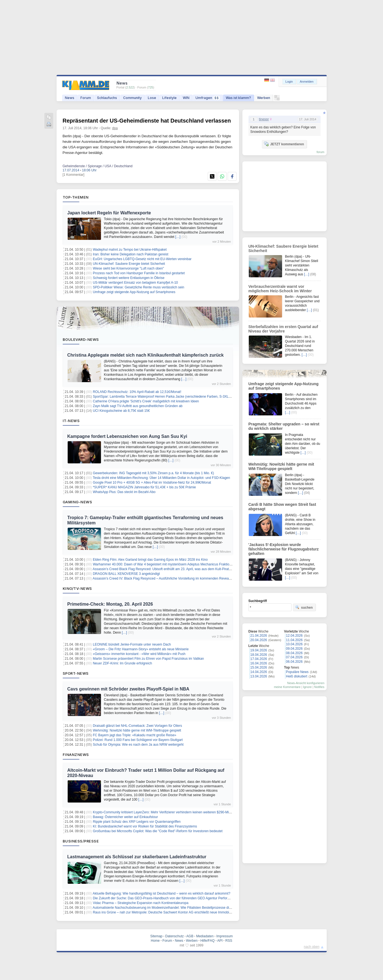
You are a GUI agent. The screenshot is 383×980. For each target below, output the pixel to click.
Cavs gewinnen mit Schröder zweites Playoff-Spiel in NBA (128, 689)
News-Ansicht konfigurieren (306, 683)
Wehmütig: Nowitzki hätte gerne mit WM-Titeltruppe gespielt (137, 730)
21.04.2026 (259, 636)
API (220, 941)
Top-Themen (76, 197)
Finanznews (76, 755)
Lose (152, 98)
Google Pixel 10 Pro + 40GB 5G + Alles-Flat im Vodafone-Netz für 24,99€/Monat (152, 483)
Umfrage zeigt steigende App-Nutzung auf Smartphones (134, 292)
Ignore (307, 687)
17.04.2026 (259, 659)
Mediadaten (205, 936)
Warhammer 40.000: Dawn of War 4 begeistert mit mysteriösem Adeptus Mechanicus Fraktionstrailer (167, 564)
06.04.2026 (294, 662)
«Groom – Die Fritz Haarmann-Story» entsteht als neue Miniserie (141, 649)
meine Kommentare (287, 687)
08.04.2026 (294, 653)
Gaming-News (78, 502)
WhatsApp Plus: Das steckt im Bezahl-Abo (124, 492)
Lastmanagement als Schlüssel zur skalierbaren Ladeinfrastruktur (137, 857)
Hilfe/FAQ (207, 941)
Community (132, 98)
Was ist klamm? (238, 98)
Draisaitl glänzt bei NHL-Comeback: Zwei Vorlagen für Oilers (137, 726)
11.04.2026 (294, 640)
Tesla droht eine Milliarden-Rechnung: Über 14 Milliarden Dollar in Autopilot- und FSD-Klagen (161, 478)
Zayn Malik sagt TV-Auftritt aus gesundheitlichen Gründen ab (138, 406)
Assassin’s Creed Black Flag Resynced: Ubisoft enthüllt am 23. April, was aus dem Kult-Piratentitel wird (169, 569)
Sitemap (156, 936)
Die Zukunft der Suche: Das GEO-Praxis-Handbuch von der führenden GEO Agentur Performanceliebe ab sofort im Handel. (184, 898)
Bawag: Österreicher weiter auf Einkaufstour (125, 817)
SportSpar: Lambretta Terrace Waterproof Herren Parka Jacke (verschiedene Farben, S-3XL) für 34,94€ (169, 397)
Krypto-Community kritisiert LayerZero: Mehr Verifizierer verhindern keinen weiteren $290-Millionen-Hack (170, 812)
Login (289, 82)
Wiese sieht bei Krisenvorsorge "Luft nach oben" (129, 268)
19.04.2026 (259, 650)
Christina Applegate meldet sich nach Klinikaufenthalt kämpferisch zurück (146, 355)
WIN (186, 98)
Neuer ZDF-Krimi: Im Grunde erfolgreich (122, 663)
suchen (304, 607)
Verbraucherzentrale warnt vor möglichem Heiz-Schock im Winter (280, 289)
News (70, 98)
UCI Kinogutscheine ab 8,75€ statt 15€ (121, 411)
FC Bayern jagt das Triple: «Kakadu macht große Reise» (135, 735)
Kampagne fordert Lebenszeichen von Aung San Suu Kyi (127, 436)
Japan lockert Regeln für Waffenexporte (109, 213)
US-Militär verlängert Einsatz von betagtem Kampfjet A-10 (135, 283)
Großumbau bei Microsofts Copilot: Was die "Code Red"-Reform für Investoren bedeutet (158, 831)
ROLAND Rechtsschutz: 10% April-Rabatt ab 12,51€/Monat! (137, 392)
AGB (190, 936)
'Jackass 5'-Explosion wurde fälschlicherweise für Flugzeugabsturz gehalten (284, 549)
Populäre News (297, 672)
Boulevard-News (81, 339)
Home (155, 941)
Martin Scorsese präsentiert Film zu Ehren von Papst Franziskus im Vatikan (149, 659)
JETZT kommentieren (284, 144)
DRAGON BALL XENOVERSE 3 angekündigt (126, 574)
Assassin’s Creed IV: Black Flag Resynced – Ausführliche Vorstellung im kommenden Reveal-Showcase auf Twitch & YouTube (186, 578)
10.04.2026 (294, 644)
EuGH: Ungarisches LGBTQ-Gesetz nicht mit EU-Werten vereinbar (142, 259)
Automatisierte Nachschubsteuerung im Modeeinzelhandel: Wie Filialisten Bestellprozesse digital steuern (170, 908)
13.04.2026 (259, 676)
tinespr (264, 119)
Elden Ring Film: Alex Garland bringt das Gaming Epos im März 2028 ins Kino (150, 560)
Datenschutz (175, 936)
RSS (229, 941)
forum (320, 152)
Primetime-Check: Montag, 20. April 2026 (110, 604)
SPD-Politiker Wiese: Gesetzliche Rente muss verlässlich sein (139, 287)
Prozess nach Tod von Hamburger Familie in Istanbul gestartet (139, 273)
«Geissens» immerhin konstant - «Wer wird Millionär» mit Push (139, 654)
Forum (86, 98)
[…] (178, 237)
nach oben (312, 947)
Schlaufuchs (107, 98)
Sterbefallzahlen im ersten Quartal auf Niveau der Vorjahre (283, 329)
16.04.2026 (259, 663)
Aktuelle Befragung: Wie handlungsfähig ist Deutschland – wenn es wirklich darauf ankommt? (161, 893)
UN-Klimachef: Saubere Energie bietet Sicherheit (129, 264)
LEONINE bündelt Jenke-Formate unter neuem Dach (132, 644)
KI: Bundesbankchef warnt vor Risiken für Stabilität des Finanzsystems (145, 826)
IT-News (71, 421)
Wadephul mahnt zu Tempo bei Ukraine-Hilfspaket (130, 250)
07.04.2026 (294, 657)
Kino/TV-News (77, 588)
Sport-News (76, 673)
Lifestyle (169, 98)
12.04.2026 (294, 636)
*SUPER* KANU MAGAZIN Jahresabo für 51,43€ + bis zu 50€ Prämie (144, 487)
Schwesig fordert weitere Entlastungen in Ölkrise (129, 278)
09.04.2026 (294, 649)
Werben (264, 98)
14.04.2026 (259, 672)
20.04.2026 (259, 640)
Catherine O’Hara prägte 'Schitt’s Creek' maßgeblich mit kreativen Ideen (146, 401)
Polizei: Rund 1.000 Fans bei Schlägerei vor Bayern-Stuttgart (138, 740)
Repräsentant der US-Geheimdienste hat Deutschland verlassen (147, 121)
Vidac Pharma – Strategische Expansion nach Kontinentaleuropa (141, 903)
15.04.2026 (259, 667)
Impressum (225, 936)
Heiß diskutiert (297, 676)
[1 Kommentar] (74, 175)
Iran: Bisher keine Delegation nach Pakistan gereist (131, 254)
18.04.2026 (259, 655)
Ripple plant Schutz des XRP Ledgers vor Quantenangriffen (137, 822)
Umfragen (208, 98)
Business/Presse (81, 841)
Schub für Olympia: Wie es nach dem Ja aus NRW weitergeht (138, 745)
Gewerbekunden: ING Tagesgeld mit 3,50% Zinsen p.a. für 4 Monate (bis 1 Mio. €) (154, 473)
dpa (115, 128)
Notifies (319, 687)
